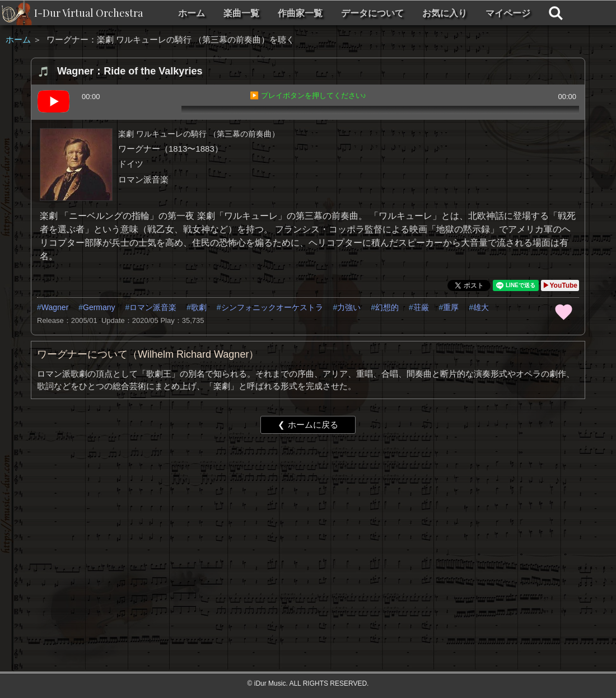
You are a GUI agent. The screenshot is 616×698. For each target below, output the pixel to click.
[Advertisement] (289, 529)
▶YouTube (560, 285)
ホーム (192, 13)
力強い (349, 307)
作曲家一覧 (300, 13)
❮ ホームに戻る (308, 425)
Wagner (55, 307)
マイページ (508, 13)
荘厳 (421, 307)
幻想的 (387, 307)
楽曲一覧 (241, 13)
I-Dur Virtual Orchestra (88, 13)
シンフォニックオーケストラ (272, 307)
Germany (99, 307)
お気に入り (445, 13)
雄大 (481, 307)
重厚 (451, 307)
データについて (372, 13)
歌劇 (199, 307)
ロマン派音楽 (153, 307)
